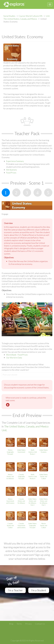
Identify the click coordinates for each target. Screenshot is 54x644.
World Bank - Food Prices (17, 355)
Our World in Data (14, 358)
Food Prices (11, 173)
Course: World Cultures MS (31, 16)
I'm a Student (39, 590)
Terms (19, 624)
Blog (11, 624)
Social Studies (9, 16)
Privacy (29, 624)
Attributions (11, 170)
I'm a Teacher (15, 590)
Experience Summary (15, 161)
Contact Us (40, 624)
